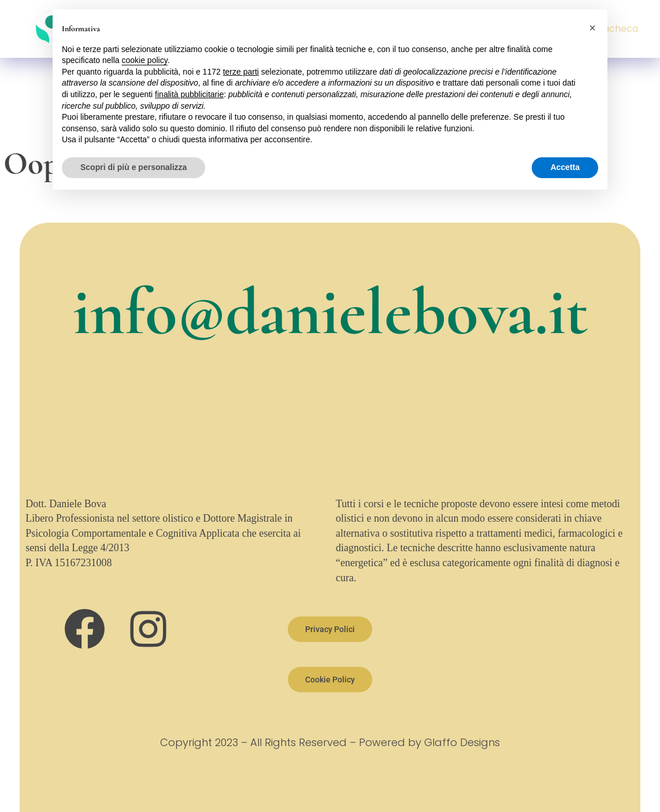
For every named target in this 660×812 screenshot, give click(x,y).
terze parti (241, 72)
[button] (592, 28)
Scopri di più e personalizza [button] (134, 167)
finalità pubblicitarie (189, 94)
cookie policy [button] (145, 60)
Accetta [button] (565, 167)
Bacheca (618, 29)
